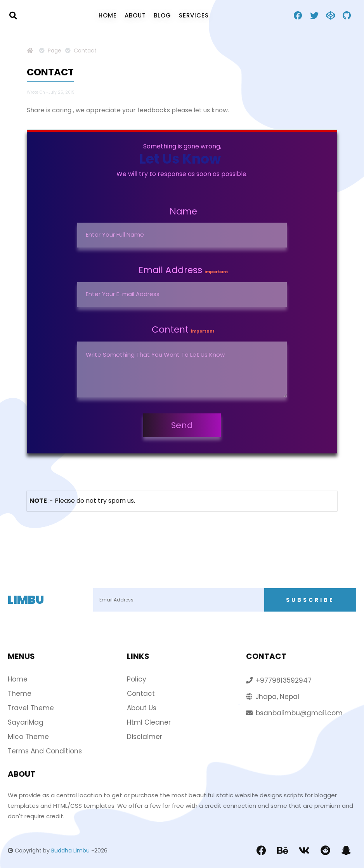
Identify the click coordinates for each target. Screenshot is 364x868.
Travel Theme (31, 708)
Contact (141, 694)
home (108, 15)
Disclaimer (145, 737)
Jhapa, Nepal (277, 697)
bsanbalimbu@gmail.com (299, 713)
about (135, 15)
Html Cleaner (149, 722)
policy (137, 679)
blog (162, 15)
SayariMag (26, 722)
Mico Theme (28, 737)
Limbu (26, 600)
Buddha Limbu (70, 851)
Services (194, 15)
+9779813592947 (284, 680)
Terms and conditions (45, 751)
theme (20, 694)
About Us (142, 708)
